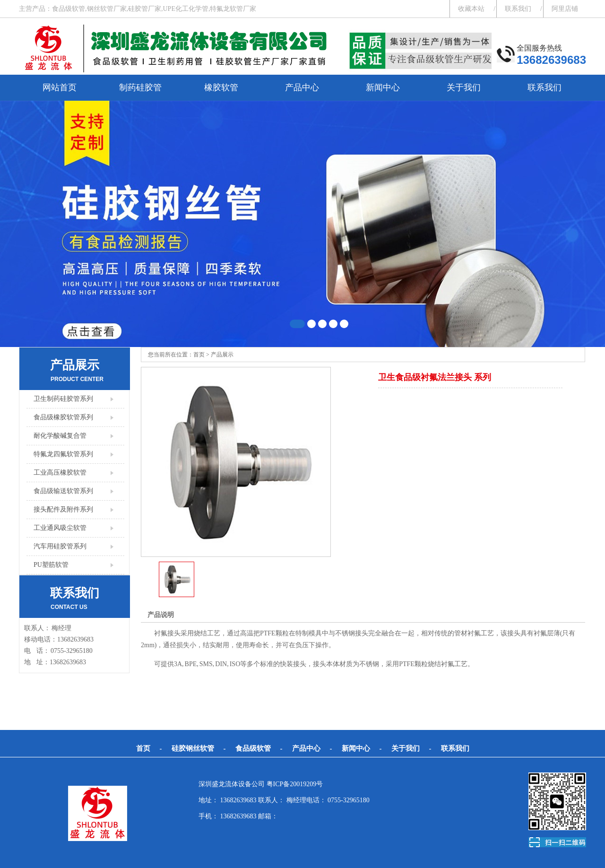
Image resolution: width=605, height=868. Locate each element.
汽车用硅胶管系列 (60, 546)
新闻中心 (383, 87)
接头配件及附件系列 (63, 509)
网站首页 (60, 87)
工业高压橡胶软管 (60, 473)
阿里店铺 (565, 9)
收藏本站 (471, 9)
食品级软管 (253, 748)
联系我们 (518, 9)
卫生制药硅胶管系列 (63, 399)
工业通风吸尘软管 (60, 528)
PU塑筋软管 (51, 565)
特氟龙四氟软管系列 (63, 454)
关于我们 (464, 87)
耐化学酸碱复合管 (60, 436)
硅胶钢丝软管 (193, 748)
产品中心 (302, 87)
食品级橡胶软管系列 (63, 417)
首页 (199, 355)
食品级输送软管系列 (63, 491)
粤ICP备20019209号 (295, 784)
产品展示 (222, 355)
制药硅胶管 (140, 87)
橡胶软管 (221, 87)
